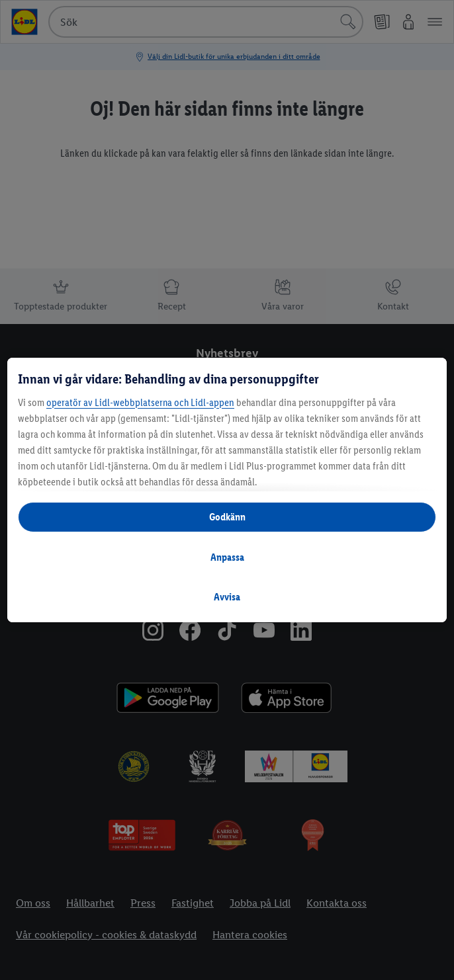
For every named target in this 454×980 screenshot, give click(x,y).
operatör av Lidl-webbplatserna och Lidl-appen (140, 402)
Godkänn (227, 517)
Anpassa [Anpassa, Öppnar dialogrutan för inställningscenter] (227, 557)
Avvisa (227, 597)
